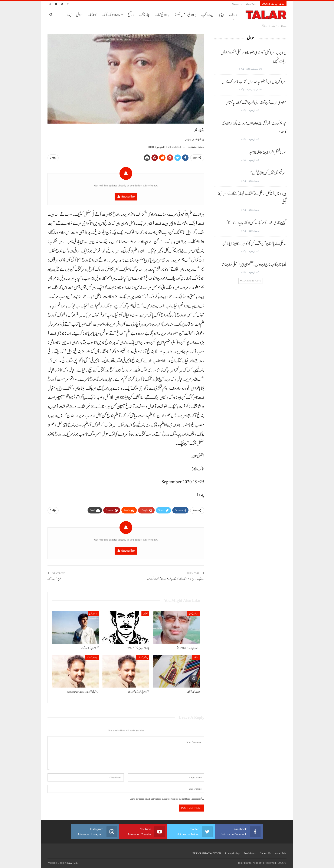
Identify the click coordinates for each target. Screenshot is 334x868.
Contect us (237, 4)
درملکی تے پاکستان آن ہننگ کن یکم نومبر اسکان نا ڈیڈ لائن (254, 244)
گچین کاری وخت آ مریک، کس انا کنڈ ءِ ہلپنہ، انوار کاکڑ (256, 223)
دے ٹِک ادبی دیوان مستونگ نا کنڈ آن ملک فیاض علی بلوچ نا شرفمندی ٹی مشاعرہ (176, 577)
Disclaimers (250, 852)
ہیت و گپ (207, 15)
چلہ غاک (144, 15)
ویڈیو (221, 15)
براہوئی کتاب (162, 15)
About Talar (251, 4)
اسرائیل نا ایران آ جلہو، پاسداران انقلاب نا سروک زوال (254, 82)
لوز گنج (131, 15)
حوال (79, 15)
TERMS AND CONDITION (207, 852)
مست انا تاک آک (112, 15)
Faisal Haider (73, 861)
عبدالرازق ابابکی (194, 612)
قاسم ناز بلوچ (93, 612)
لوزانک (233, 15)
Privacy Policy (232, 852)
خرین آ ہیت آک (54, 577)
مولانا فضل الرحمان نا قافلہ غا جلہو (268, 153)
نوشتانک (92, 15)
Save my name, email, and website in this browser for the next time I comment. (165, 797)
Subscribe (128, 196)
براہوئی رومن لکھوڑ (185, 15)
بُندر (69, 15)
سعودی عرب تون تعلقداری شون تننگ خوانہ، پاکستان (256, 103)
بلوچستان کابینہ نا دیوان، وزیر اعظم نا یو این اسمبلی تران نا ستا (254, 265)
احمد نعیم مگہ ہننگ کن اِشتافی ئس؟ (268, 173)
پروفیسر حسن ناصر (143, 656)
